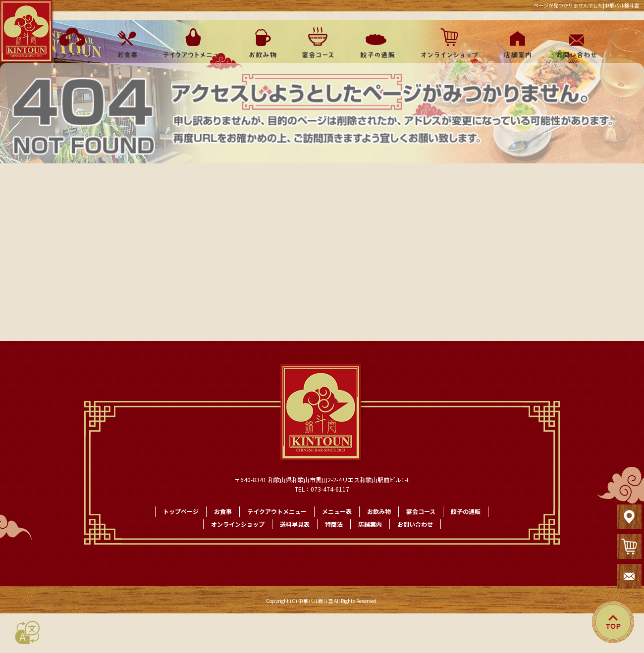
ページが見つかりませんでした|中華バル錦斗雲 (586, 5)
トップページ (71, 43)
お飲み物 (263, 43)
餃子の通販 (374, 43)
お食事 (126, 43)
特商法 (334, 524)
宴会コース (317, 43)
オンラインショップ (445, 43)
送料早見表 (295, 524)
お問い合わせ (575, 43)
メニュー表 (337, 511)
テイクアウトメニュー (193, 43)
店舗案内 (515, 43)
